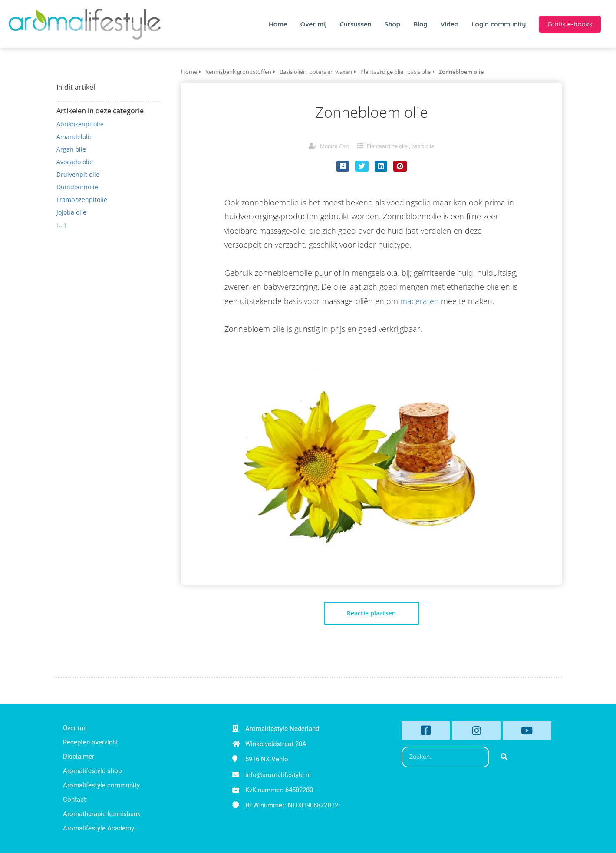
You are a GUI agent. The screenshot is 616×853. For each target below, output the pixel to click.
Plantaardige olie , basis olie (400, 146)
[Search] (504, 757)
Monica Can (334, 146)
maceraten (420, 301)
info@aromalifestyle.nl (278, 775)
